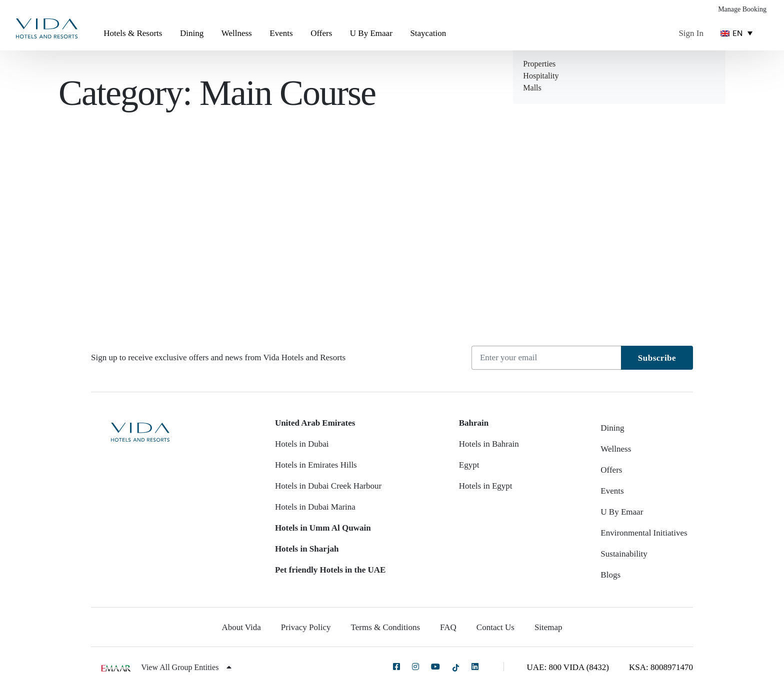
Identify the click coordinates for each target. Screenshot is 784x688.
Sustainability (624, 554)
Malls (532, 88)
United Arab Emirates (315, 423)
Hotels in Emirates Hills (316, 465)
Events (281, 33)
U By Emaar (371, 33)
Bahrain (474, 423)
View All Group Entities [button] (186, 667)
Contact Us (495, 627)
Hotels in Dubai (302, 444)
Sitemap (548, 627)
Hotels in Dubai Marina (315, 507)
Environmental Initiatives (644, 533)
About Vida (241, 627)
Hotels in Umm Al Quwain (323, 528)
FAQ (448, 627)
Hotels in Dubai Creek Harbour (328, 486)
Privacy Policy (306, 627)
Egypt (469, 465)
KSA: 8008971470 (661, 667)
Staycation (428, 33)
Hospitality (541, 76)
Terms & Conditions (386, 627)
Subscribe (657, 358)
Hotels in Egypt (486, 486)
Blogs (610, 575)
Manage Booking (742, 9)
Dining (192, 33)
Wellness (237, 33)
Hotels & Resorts (133, 33)
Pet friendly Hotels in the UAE (330, 570)
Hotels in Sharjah (307, 549)
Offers (321, 33)
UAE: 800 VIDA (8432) (568, 667)
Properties (539, 64)
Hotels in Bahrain (489, 444)
